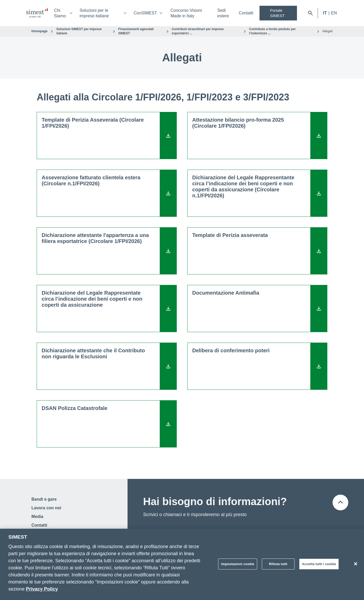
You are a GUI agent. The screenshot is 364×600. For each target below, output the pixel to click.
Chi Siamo (60, 13)
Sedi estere (223, 13)
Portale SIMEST (277, 13)
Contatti (246, 13)
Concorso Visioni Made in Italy (186, 13)
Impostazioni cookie (238, 564)
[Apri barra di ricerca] (310, 13)
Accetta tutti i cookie (319, 564)
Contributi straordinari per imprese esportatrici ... (198, 31)
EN (334, 13)
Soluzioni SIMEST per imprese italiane (79, 31)
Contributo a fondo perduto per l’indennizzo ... (272, 31)
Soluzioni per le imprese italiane (94, 13)
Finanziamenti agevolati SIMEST (136, 31)
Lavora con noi (46, 508)
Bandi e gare (44, 499)
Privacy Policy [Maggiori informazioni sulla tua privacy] (42, 589)
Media (37, 517)
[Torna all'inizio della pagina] (340, 502)
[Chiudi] (356, 564)
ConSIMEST (145, 13)
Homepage (39, 31)
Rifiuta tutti (278, 564)
